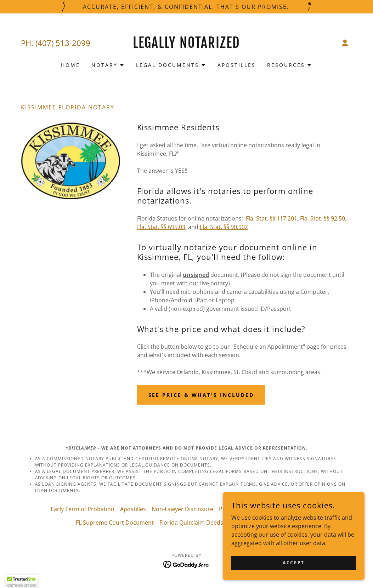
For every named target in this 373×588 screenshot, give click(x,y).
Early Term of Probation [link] (83, 509)
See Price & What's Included (201, 395)
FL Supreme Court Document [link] (115, 523)
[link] (186, 46)
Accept (293, 563)
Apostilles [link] (237, 65)
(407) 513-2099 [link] (63, 43)
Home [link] (70, 65)
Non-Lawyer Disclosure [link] (182, 509)
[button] (345, 43)
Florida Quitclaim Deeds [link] (191, 523)
